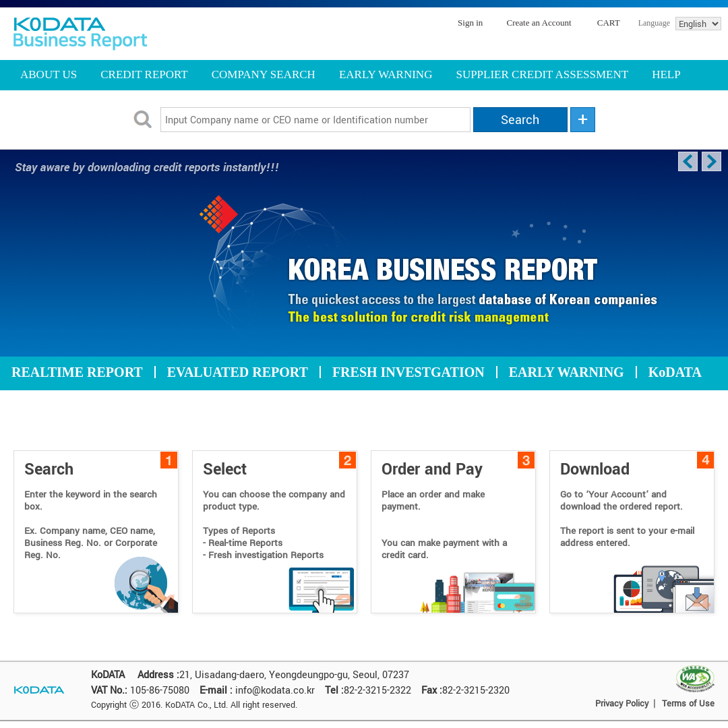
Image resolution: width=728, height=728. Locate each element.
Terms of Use (688, 704)
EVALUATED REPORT (238, 372)
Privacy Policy (622, 704)
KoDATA (675, 372)
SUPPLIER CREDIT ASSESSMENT (542, 74)
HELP (666, 74)
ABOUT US (49, 74)
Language (654, 23)
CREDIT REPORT (144, 74)
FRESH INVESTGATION (408, 372)
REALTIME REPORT (77, 372)
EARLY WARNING (386, 74)
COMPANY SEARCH (264, 74)
